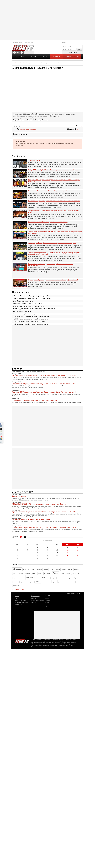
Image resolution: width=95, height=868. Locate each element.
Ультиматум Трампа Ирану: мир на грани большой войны (48, 222)
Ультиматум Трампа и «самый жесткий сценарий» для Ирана (49, 191)
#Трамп (33, 569)
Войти (80, 49)
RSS (23, 52)
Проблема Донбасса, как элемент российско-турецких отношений (34, 309)
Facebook (16, 52)
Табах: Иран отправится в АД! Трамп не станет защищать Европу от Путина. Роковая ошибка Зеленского (55, 254)
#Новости (26, 569)
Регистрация (72, 52)
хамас (68, 582)
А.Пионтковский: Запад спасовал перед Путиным (28, 306)
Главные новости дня (39, 56)
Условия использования (37, 600)
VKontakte (18, 52)
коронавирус (67, 578)
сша (49, 582)
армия (62, 573)
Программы (20, 56)
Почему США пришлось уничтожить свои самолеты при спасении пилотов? (54, 201)
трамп (55, 582)
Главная (17, 596)
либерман (75, 578)
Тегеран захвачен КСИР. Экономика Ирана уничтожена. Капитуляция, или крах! (54, 212)
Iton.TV (22, 641)
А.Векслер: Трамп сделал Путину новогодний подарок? (30, 296)
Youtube (13, 52)
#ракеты (70, 569)
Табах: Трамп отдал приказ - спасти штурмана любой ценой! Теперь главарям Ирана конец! (55, 233)
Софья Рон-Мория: (35, 160)
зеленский (21, 578)
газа (79, 573)
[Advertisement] (47, 20)
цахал (73, 582)
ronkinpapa (22, 129)
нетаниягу (16, 582)
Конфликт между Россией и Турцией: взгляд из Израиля (31, 324)
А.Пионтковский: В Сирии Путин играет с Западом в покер (31, 316)
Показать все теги (18, 589)
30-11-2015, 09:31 (31, 129)
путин (38, 582)
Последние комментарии (21, 602)
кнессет (59, 578)
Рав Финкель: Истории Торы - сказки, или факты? (28, 304)
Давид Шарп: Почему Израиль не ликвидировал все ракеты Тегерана (52, 243)
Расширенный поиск (20, 600)
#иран (58, 569)
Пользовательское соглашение (38, 647)
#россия (77, 569)
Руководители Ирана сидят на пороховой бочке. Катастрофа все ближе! (53, 280)
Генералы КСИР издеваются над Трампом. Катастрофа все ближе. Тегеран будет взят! (54, 181)
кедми (53, 578)
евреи (15, 578)
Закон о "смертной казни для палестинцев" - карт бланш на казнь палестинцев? (51, 265)
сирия (44, 582)
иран (48, 578)
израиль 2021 (41, 578)
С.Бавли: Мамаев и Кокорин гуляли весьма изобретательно (32, 298)
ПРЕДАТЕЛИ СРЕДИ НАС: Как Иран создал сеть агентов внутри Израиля (53, 170)
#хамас (34, 573)
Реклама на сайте (17, 42)
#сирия (15, 573)
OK (20, 52)
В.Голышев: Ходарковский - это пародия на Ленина (29, 322)
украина (61, 582)
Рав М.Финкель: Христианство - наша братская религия (30, 319)
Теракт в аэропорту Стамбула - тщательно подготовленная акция (34, 314)
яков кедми (16, 585)
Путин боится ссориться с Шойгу (23, 301)
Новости (17, 598)
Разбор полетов (72, 56)
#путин (64, 569)
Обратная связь (29, 42)
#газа (52, 569)
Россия (55, 573)
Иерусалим (47, 573)
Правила (33, 598)
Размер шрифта (70, 594)
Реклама (33, 602)
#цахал (40, 573)
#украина (27, 573)
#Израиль (17, 569)
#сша (21, 573)
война (74, 573)
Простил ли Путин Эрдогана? (22, 311)
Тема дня (57, 56)
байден (68, 573)
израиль (31, 577)
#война (46, 569)
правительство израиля (27, 582)
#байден (39, 569)
